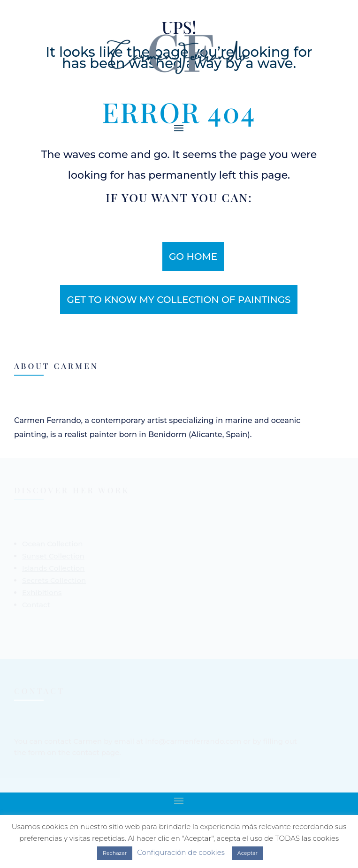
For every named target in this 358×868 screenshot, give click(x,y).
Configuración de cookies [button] (181, 852)
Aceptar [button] (248, 853)
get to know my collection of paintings (179, 300)
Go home (193, 257)
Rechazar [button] (115, 853)
